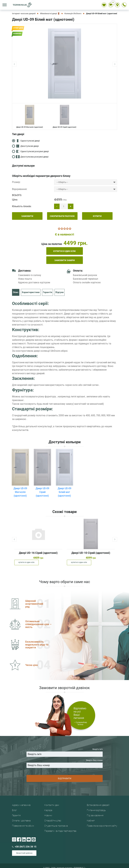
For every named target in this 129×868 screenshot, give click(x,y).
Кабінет (91, 822)
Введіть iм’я (65, 752)
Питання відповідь (96, 811)
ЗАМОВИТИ (27, 216)
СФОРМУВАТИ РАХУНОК (62, 216)
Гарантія (48, 292)
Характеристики (31, 292)
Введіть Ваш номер (65, 764)
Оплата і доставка (21, 822)
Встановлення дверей (98, 806)
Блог (14, 811)
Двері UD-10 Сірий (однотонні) (91, 553)
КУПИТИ (97, 216)
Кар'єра (48, 811)
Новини (48, 817)
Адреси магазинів (21, 806)
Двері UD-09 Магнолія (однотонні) (30, 116)
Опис (16, 292)
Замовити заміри (65, 260)
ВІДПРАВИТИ (65, 779)
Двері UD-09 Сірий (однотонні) (64, 116)
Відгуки (60, 292)
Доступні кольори (23, 166)
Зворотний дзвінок (24, 854)
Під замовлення (95, 817)
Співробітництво (53, 822)
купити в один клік (64, 251)
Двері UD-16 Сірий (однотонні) (38, 553)
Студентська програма (56, 827)
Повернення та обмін (23, 827)
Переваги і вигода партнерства (60, 832)
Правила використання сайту (102, 827)
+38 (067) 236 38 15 (24, 848)
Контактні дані (52, 806)
